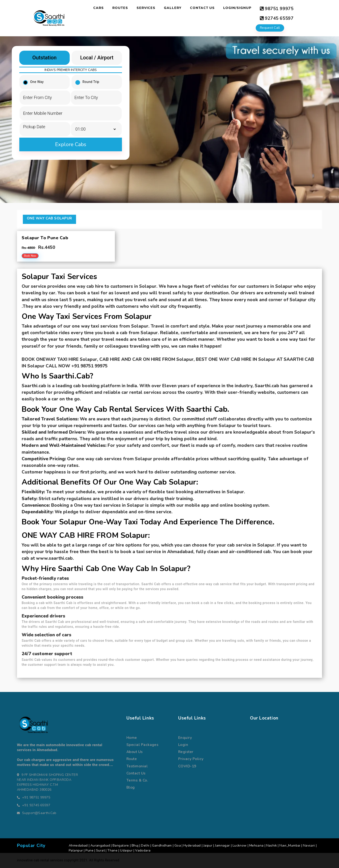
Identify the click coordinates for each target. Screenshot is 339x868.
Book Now (30, 253)
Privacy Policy (191, 755)
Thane (112, 847)
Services (146, 8)
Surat (100, 847)
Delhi (145, 842)
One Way (35, 79)
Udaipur (126, 847)
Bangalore (121, 842)
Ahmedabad (78, 842)
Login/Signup (237, 8)
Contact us (136, 770)
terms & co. (137, 777)
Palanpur (76, 847)
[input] (45, 123)
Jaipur (208, 842)
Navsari (309, 842)
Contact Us (202, 8)
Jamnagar (222, 842)
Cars (98, 8)
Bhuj (135, 842)
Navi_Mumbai (290, 842)
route (132, 755)
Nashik (272, 842)
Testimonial (137, 763)
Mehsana (256, 842)
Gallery (172, 8)
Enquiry (185, 734)
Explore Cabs (71, 141)
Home (132, 734)
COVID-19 (187, 763)
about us (135, 748)
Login (183, 741)
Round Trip (89, 79)
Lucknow (240, 842)
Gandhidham (162, 842)
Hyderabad (192, 842)
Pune (89, 847)
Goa (178, 842)
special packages (142, 741)
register (186, 748)
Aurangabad (100, 842)
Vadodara (143, 847)
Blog (131, 784)
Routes (120, 8)
